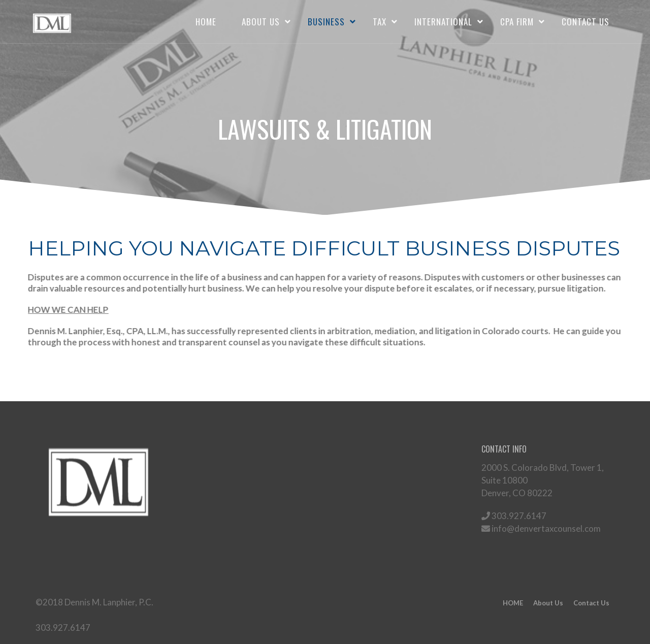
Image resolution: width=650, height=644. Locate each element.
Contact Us (586, 22)
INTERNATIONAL (443, 22)
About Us (261, 22)
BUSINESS (326, 22)
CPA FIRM (517, 22)
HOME (206, 22)
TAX (380, 22)
